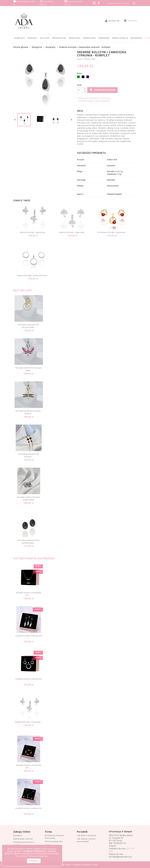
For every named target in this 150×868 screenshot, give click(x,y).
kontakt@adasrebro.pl (120, 857)
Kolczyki (45, 38)
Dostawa (17, 835)
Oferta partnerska (54, 841)
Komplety (20, 38)
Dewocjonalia (120, 38)
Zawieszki (104, 38)
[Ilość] (80, 90)
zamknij (34, 861)
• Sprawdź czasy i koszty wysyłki (93, 101)
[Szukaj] (121, 3)
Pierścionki (90, 38)
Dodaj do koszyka (102, 90)
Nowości (33, 38)
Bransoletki (59, 38)
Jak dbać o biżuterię (87, 835)
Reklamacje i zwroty (23, 839)
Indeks (80, 59)
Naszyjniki (75, 38)
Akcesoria (136, 38)
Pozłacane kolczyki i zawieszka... (112, 232)
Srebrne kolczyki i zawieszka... (33, 232)
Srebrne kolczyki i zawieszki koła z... (33, 275)
